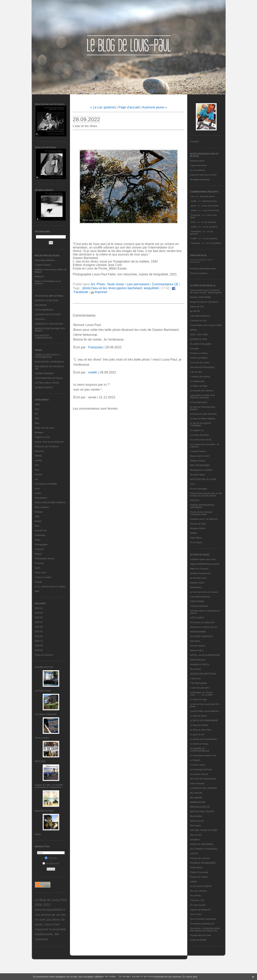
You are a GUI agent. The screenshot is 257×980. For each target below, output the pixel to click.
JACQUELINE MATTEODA (203, 674)
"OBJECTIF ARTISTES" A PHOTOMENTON (47, 356)
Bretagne (39, 432)
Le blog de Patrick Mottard (203, 419)
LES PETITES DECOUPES (203, 779)
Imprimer (99, 292)
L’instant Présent (43, 265)
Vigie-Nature (196, 538)
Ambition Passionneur (201, 573)
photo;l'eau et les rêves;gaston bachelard (112, 288)
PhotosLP (40, 277)
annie (194, 206)
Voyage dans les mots (201, 935)
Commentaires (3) (165, 284)
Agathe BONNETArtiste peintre (205, 564)
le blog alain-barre (199, 402)
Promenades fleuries (45, 558)
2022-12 (39, 608)
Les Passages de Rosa (201, 769)
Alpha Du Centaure (199, 569)
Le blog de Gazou (199, 716)
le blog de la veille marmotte (204, 414)
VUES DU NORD (198, 940)
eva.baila (194, 349)
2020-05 (39, 650)
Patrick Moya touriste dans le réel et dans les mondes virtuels (206, 494)
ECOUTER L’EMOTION (201, 636)
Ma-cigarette (196, 797)
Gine (193, 222)
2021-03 (39, 636)
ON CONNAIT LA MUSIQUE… (205, 849)
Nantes (38, 521)
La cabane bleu (197, 381)
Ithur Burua (195, 669)
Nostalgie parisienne (200, 179)
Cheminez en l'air (198, 321)
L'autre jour (196, 678)
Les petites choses (199, 774)
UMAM (193, 533)
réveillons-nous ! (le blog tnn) (204, 519)
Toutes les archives (44, 655)
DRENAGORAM (198, 632)
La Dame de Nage (199, 386)
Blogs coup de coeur (45, 428)
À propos (194, 141)
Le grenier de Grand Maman (204, 739)
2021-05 (39, 631)
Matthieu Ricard (198, 461)
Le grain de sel (197, 734)
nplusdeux (195, 839)
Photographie (41, 544)
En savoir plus (190, 977)
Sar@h (193, 882)
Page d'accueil (129, 107)
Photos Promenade (199, 872)
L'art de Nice (196, 372)
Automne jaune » (154, 107)
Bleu (37, 418)
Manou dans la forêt (200, 456)
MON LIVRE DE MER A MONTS (50, 502)
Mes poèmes (41, 498)
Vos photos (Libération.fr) (202, 924)
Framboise (196, 231)
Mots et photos (42, 507)
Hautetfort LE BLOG (200, 664)
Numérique (40, 535)
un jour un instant (43, 577)
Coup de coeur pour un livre (203, 175)
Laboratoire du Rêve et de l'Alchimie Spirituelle (203, 396)
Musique (39, 512)
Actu (37, 409)
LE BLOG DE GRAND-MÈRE (204, 720)
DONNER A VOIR (199, 339)
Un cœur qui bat (198, 905)
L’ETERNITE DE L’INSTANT (204, 788)
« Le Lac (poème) (103, 107)
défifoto (38, 456)
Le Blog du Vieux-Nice (201, 730)
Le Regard (195, 760)
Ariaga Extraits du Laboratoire (204, 302)
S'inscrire (51, 858)
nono (193, 484)
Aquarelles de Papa (44, 811)
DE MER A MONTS (44, 387)
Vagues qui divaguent (200, 910)
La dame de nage (199, 699)
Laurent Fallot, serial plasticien (205, 711)
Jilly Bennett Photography (202, 367)
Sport (37, 568)
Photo (38, 540)
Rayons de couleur (199, 877)
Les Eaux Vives (198, 765)
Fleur (37, 470)
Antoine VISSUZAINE (200, 297)
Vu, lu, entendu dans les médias (50, 587)
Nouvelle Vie (41, 530)
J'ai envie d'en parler (200, 363)
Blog (37, 423)
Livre (37, 488)
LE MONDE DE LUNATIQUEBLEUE (200, 750)
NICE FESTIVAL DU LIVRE (203, 479)
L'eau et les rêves (199, 165)
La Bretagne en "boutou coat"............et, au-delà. (201, 694)
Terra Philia (196, 896)
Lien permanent (138, 284)
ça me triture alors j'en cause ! (204, 592)
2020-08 (39, 645)
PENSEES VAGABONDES (203, 863)
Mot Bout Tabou (198, 475)
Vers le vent (196, 914)
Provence (39, 563)
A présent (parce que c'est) (203, 559)
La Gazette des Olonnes (202, 391)
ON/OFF (194, 854)
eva (193, 196)
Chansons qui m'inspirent (47, 446)
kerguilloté (151, 288)
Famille (38, 460)
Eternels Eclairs (198, 646)
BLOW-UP (195, 311)
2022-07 (39, 622)
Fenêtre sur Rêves (199, 353)
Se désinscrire (51, 863)
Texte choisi (40, 573)
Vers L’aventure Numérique (203, 919)
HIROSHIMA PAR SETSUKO (49, 378)
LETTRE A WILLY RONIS (47, 383)
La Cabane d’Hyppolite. (46, 714)
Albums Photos (44, 667)
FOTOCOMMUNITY (44, 310)
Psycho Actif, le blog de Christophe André (201, 513)
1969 (37, 404)
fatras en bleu (197, 650)
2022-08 (39, 617)
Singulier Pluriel (198, 528)
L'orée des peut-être (200, 688)
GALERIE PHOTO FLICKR (48, 314)
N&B (37, 516)
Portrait (38, 554)
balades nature (197, 583)
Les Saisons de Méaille (46, 484)
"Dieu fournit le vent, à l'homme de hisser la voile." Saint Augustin (206, 291)
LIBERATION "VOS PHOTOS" (49, 324)
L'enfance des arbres (200, 377)
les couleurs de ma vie (201, 440)
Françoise (196, 215)
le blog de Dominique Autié (203, 269)
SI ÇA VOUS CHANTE (201, 886)
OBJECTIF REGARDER (202, 844)
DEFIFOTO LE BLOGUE (47, 300)
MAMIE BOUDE (198, 802)
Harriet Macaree (198, 660)
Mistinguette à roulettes (201, 470)
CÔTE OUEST (197, 618)
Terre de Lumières (199, 273)
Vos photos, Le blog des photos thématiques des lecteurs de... (205, 929)
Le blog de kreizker (199, 725)
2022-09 (39, 613)
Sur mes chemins (198, 891)
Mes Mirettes (196, 816)
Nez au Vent (196, 835)
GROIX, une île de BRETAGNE (205, 655)
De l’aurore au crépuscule (202, 622)
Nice (37, 526)
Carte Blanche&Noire (45, 260)
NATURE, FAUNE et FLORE (204, 830)
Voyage (38, 582)
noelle (194, 201)
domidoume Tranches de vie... (204, 627)
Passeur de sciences (200, 858)
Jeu (37, 479)
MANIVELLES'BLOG (200, 807)
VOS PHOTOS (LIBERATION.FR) (44, 337)
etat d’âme (195, 641)
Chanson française (199, 606)
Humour (39, 474)
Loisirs (38, 493)
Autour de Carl (197, 306)
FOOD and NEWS (199, 358)
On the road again (199, 489)
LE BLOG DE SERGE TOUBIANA (201, 424)
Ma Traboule (196, 793)
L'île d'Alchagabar (199, 683)
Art (36, 414)
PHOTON (195, 500)
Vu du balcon (196, 542)
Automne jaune (197, 161)
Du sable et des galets (201, 344)
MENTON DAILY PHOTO (202, 811)
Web (37, 591)
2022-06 (39, 627)
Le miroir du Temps (199, 744)
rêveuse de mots (198, 524)
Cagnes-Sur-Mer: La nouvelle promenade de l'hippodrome (49, 786)
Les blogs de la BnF (200, 435)
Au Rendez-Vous (198, 578)
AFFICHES (40, 761)
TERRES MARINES (44, 373)
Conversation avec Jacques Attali (206, 325)
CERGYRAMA (197, 601)
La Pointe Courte (43, 691)
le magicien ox (197, 430)
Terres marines (42, 738)
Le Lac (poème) (198, 170)
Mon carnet (196, 825)
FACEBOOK (41, 305)
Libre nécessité (197, 783)
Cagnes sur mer (42, 437)
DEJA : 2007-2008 (199, 335)
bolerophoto (196, 587)
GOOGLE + (40, 319)
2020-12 (39, 641)
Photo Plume (196, 868)
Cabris (38, 834)
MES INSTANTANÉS (200, 465)
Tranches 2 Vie (197, 900)
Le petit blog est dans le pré (203, 755)
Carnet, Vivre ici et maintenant (49, 442)
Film (37, 465)
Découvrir (39, 451)
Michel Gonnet (197, 821)
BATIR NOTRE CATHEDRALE (49, 362)
